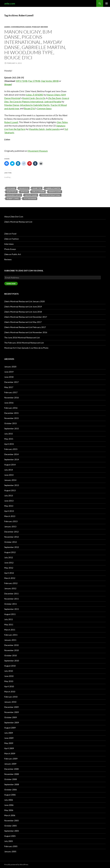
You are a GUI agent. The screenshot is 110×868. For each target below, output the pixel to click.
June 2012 (9, 563)
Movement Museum (38, 151)
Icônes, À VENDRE (35, 95)
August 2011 (10, 614)
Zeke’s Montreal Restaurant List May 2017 (23, 322)
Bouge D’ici (30, 108)
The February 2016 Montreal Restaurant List (24, 343)
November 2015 (12, 418)
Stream (8, 84)
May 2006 (9, 810)
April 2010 (9, 686)
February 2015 (11, 449)
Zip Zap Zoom (55, 98)
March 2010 (10, 692)
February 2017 (11, 392)
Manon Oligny (53, 95)
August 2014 (10, 465)
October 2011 (11, 604)
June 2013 (9, 501)
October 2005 (11, 826)
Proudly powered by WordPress (16, 864)
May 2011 (9, 624)
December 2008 (11, 769)
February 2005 (11, 846)
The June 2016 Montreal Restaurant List (22, 337)
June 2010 (9, 676)
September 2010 (12, 661)
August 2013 (10, 490)
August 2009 (10, 728)
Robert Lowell (11, 122)
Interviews (9, 244)
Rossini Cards (28, 98)
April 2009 (9, 748)
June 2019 (9, 372)
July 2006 (9, 800)
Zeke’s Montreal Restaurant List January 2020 (24, 301)
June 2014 (9, 475)
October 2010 (11, 655)
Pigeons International (51, 195)
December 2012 (11, 532)
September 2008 (12, 784)
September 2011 (12, 609)
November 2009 (12, 712)
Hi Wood (24, 192)
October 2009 (11, 717)
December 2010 (11, 645)
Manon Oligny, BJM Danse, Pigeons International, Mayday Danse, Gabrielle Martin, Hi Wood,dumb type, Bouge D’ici (35, 45)
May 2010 (9, 681)
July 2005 (9, 841)
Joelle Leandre (53, 129)
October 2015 (11, 423)
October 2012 (11, 542)
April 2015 (9, 444)
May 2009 (9, 743)
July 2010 (9, 671)
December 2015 (11, 413)
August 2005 (10, 836)
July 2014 (9, 470)
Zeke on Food (10, 234)
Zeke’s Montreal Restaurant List (18, 222)
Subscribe (11, 284)
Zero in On (40, 98)
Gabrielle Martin (53, 188)
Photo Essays (10, 249)
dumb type (37, 188)
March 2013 (10, 516)
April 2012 (9, 573)
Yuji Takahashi (30, 199)
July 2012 (9, 557)
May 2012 (9, 568)
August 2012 (10, 552)
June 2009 (9, 738)
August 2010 (10, 666)
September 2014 (12, 459)
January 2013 (10, 526)
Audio (7, 27)
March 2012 (10, 578)
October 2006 (11, 790)
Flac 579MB (34, 81)
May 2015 (9, 439)
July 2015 (9, 434)
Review (44, 27)
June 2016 (9, 403)
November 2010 (12, 650)
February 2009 (11, 759)
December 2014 (11, 454)
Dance (28, 27)
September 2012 (12, 547)
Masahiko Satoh (37, 129)
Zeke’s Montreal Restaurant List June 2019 (23, 307)
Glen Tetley (62, 122)
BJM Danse (11, 188)
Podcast (36, 27)
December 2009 (11, 707)
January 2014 (10, 480)
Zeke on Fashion (12, 239)
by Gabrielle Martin (35, 105)
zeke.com (10, 3)
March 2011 (10, 630)
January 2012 (10, 588)
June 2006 (9, 805)
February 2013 (11, 521)
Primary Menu (107, 3)
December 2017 (11, 382)
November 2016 (12, 398)
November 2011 (12, 599)
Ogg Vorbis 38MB (50, 81)
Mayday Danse (12, 105)
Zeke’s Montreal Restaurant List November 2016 (26, 332)
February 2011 (11, 635)
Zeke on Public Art (13, 254)
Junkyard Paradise (53, 102)
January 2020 (10, 367)
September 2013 (12, 485)
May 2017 (9, 387)
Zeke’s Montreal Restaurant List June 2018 (23, 312)
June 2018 (9, 377)
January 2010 (10, 702)
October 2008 (11, 779)
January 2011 (10, 640)
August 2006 (10, 795)
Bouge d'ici (24, 188)
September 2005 (12, 831)
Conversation (18, 27)
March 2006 (10, 815)
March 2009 (10, 753)
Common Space (44, 108)
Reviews (8, 259)
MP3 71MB (22, 81)
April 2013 (9, 511)
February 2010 (11, 697)
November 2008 (12, 774)
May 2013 (9, 506)
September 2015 (12, 428)
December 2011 (11, 594)
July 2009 (9, 733)
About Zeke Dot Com (14, 217)
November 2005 (12, 821)
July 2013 (9, 496)
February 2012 (11, 583)
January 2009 (10, 764)
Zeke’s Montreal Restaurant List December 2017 (26, 317)
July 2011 (9, 619)
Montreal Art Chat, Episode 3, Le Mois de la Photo (26, 348)
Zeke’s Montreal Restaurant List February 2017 (25, 327)
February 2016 (11, 408)
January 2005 (10, 851)
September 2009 (12, 722)
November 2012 (12, 537)
